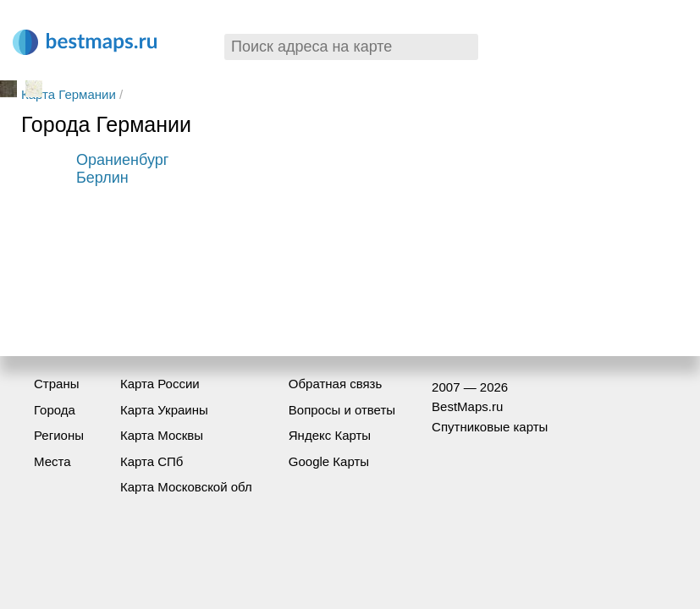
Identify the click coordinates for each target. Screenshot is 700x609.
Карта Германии (69, 94)
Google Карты (329, 461)
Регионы (59, 435)
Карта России (160, 384)
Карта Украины (164, 410)
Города (55, 410)
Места (52, 461)
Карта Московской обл (186, 487)
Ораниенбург (122, 160)
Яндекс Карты (330, 435)
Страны (56, 384)
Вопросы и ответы (342, 410)
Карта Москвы (162, 435)
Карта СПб (152, 461)
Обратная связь (336, 384)
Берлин (102, 178)
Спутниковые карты (490, 427)
